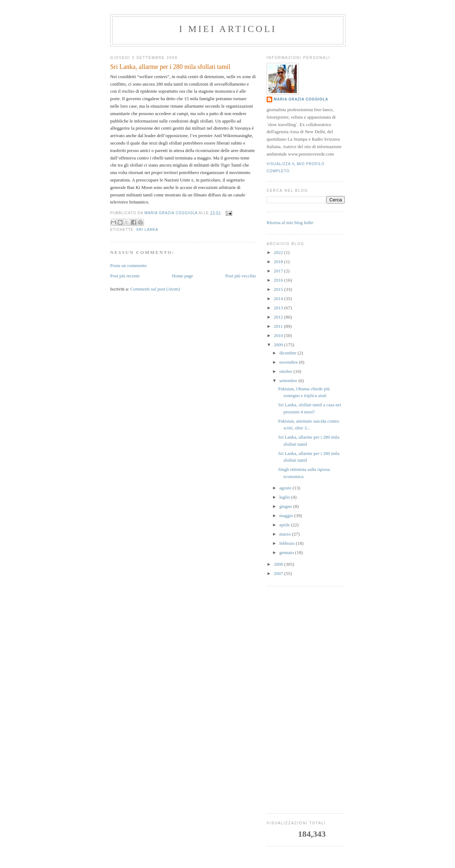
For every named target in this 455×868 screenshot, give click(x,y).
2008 (279, 564)
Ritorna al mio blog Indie (290, 223)
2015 (279, 289)
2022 (279, 252)
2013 (279, 308)
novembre (289, 362)
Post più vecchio (241, 276)
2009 (279, 345)
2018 (279, 262)
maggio (287, 516)
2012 (279, 317)
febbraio (288, 543)
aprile (285, 525)
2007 (279, 573)
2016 (279, 280)
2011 (279, 326)
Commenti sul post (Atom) (155, 289)
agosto (286, 488)
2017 (279, 271)
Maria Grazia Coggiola (301, 99)
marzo (286, 534)
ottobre (287, 371)
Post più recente (125, 276)
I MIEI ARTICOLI (228, 29)
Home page (183, 276)
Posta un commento (129, 265)
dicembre (289, 353)
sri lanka (147, 230)
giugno (286, 506)
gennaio (287, 552)
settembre (289, 381)
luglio (285, 497)
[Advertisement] (306, 700)
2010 (279, 335)
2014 (279, 299)
